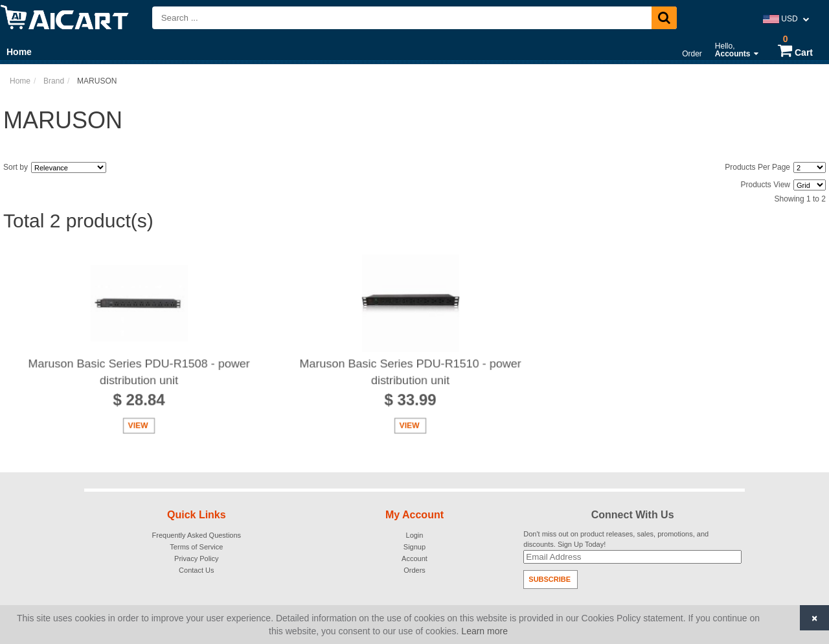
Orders (414, 570)
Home (19, 52)
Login (415, 535)
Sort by (16, 167)
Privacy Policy (196, 558)
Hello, (737, 50)
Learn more (484, 631)
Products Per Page (757, 167)
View (138, 427)
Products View (766, 185)
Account (414, 558)
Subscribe (550, 579)
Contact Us (196, 570)
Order (692, 54)
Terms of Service (196, 547)
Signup (414, 547)
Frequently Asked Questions (197, 535)
